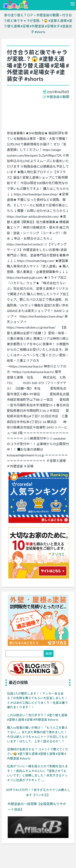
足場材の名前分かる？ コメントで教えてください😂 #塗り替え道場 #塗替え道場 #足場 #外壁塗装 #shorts (38, 754)
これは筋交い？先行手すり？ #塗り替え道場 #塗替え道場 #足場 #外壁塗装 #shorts (37, 717)
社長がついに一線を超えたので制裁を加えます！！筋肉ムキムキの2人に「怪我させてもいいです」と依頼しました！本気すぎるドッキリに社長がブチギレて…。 (37, 773)
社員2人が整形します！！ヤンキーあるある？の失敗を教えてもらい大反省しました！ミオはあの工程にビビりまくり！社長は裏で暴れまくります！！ (37, 700)
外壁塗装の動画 (58, 97)
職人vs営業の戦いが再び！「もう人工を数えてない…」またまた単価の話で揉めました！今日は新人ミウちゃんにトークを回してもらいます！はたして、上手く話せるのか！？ (37, 734)
